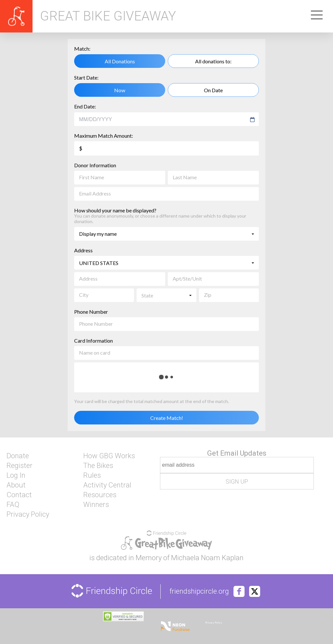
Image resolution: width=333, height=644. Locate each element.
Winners (96, 505)
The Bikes (98, 466)
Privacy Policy (28, 514)
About (16, 485)
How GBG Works (109, 456)
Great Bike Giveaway (108, 16)
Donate (18, 456)
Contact (19, 495)
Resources (100, 495)
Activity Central (107, 485)
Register (20, 466)
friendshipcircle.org (199, 591)
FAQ (13, 505)
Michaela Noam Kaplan (207, 558)
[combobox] (163, 120)
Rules (92, 475)
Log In (16, 475)
